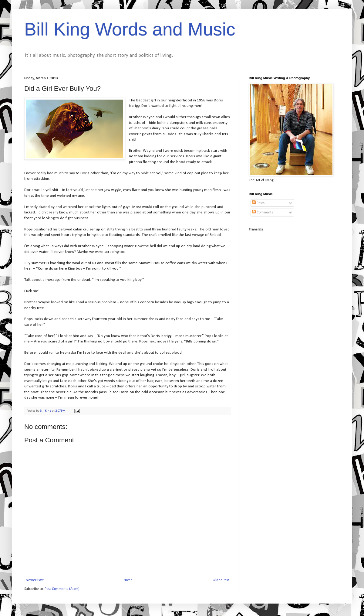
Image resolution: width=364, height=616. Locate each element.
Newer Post (35, 580)
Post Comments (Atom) (62, 589)
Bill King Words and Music (130, 29)
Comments (263, 213)
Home (128, 580)
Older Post (221, 580)
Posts (258, 203)
